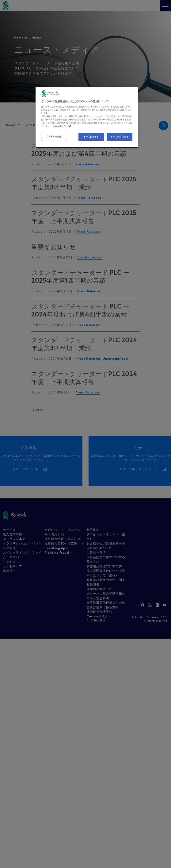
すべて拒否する (91, 137)
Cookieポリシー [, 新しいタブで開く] (60, 126)
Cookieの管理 (54, 137)
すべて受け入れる (120, 137)
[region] (87, 117)
